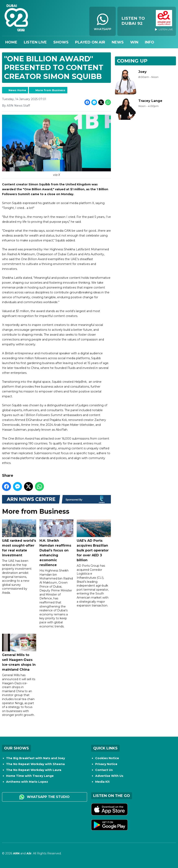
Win (134, 42)
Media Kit (102, 782)
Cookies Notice (107, 758)
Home (11, 42)
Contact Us (104, 770)
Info (150, 42)
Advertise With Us (109, 776)
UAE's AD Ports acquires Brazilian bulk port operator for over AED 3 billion (94, 541)
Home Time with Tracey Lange (30, 776)
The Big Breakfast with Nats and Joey (35, 758)
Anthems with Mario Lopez (27, 782)
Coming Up (132, 61)
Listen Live (35, 42)
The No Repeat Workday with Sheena (35, 764)
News (118, 42)
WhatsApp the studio (44, 797)
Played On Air (90, 42)
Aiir (29, 853)
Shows (61, 42)
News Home (17, 90)
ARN (16, 853)
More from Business (50, 90)
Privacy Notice (106, 764)
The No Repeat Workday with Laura (34, 770)
